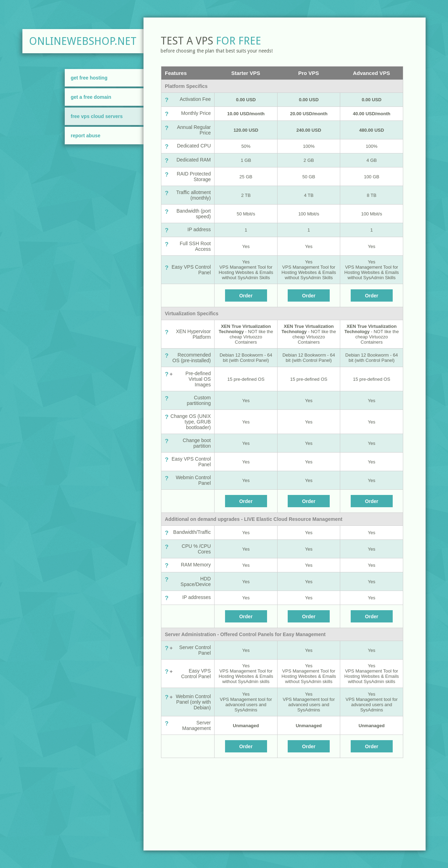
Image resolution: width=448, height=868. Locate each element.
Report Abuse (86, 136)
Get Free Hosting (89, 78)
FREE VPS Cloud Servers (97, 116)
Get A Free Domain (91, 97)
